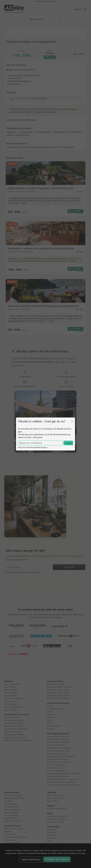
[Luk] (72, 421)
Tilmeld (68, 443)
